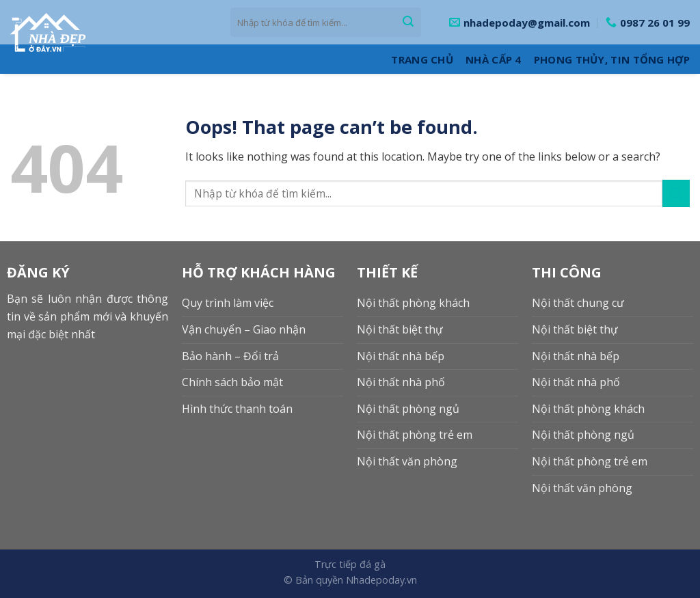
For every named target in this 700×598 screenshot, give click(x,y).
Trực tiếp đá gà (350, 564)
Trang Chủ (422, 59)
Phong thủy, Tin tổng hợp (612, 59)
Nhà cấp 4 (494, 59)
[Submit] (408, 23)
